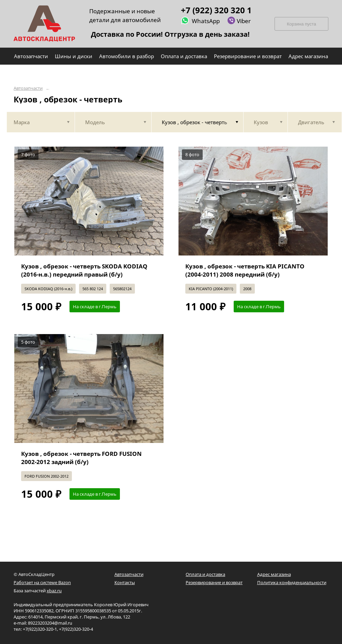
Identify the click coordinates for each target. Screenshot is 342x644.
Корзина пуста (301, 24)
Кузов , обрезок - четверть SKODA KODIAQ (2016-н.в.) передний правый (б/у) (84, 270)
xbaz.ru (54, 591)
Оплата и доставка (205, 574)
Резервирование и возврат (214, 582)
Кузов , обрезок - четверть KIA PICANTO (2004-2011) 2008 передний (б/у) (245, 270)
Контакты (125, 582)
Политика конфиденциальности (292, 582)
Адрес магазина (274, 574)
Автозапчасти (28, 88)
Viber (239, 21)
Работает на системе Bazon (42, 582)
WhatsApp (200, 21)
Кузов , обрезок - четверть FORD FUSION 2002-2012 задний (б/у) (81, 458)
